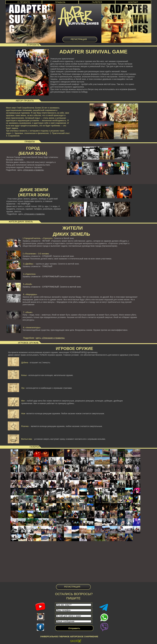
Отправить (74, 628)
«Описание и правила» (33, 170)
